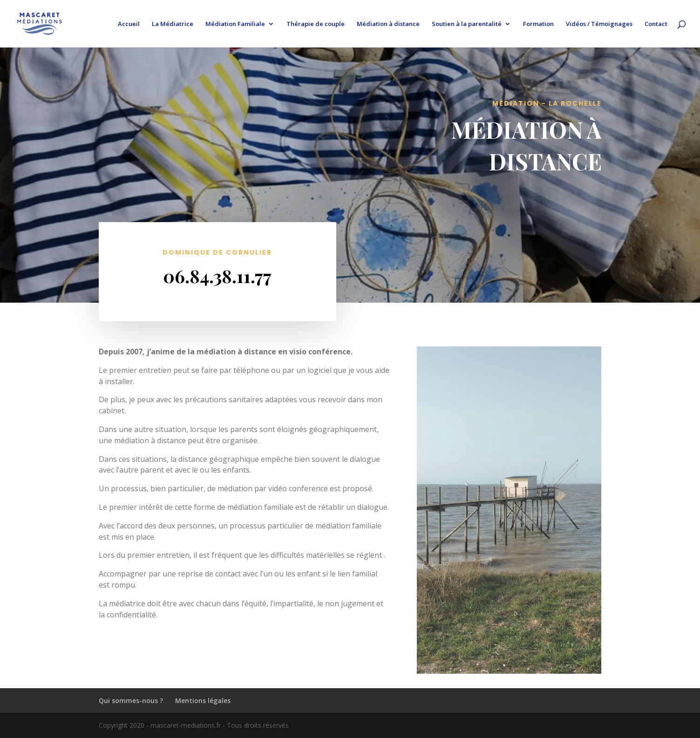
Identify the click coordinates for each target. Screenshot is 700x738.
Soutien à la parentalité (467, 24)
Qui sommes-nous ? (131, 701)
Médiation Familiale (235, 24)
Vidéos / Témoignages (599, 24)
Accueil (129, 24)
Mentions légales (203, 701)
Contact (656, 24)
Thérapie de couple (316, 24)
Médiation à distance (388, 24)
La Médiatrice (173, 24)
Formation (538, 24)
